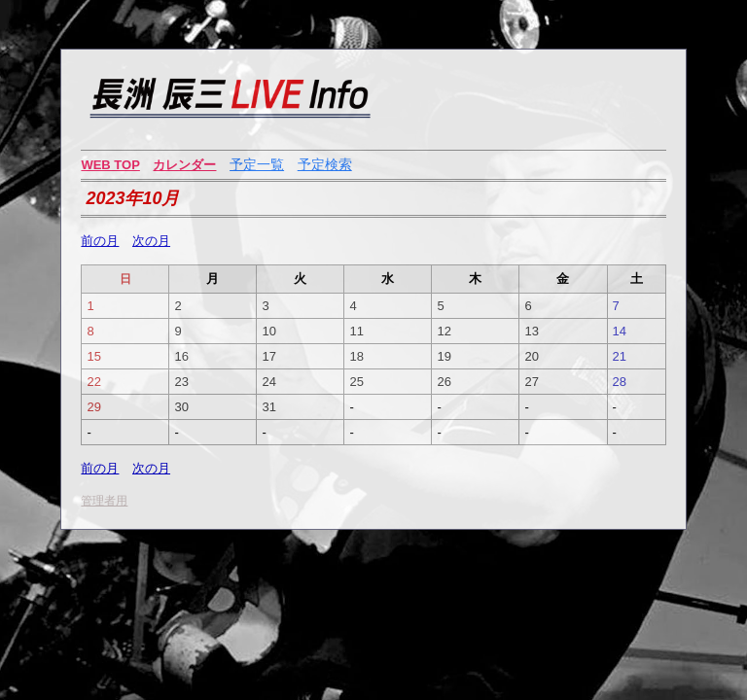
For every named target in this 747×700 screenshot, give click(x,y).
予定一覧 (257, 164)
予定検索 (325, 164)
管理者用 (104, 501)
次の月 (151, 241)
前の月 (100, 241)
